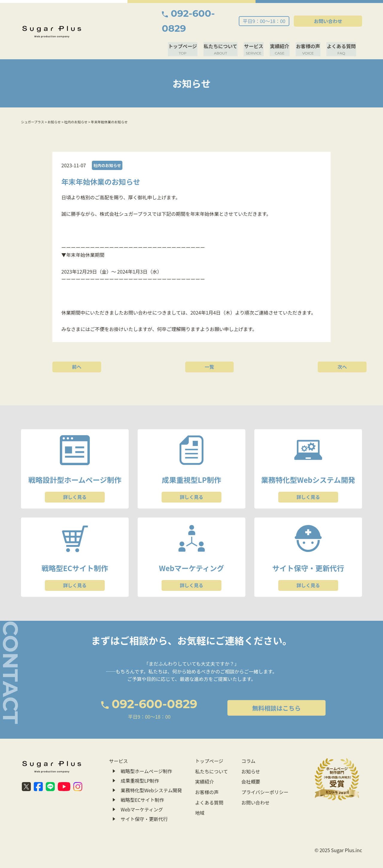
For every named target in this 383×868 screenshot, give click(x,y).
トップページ (188, 34)
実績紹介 (282, 34)
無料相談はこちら (255, 694)
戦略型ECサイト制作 (143, 784)
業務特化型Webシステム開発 (152, 775)
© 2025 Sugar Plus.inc (338, 837)
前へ (79, 350)
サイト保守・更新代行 (145, 802)
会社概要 (250, 766)
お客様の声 (309, 34)
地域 (200, 793)
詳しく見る (75, 482)
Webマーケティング (142, 793)
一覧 (191, 350)
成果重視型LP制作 (140, 766)
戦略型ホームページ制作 (147, 756)
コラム (247, 747)
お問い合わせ (335, 13)
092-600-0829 (206, 14)
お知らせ (250, 756)
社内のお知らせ (108, 150)
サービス (257, 34)
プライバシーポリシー (264, 775)
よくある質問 (342, 34)
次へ (304, 350)
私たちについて (224, 34)
